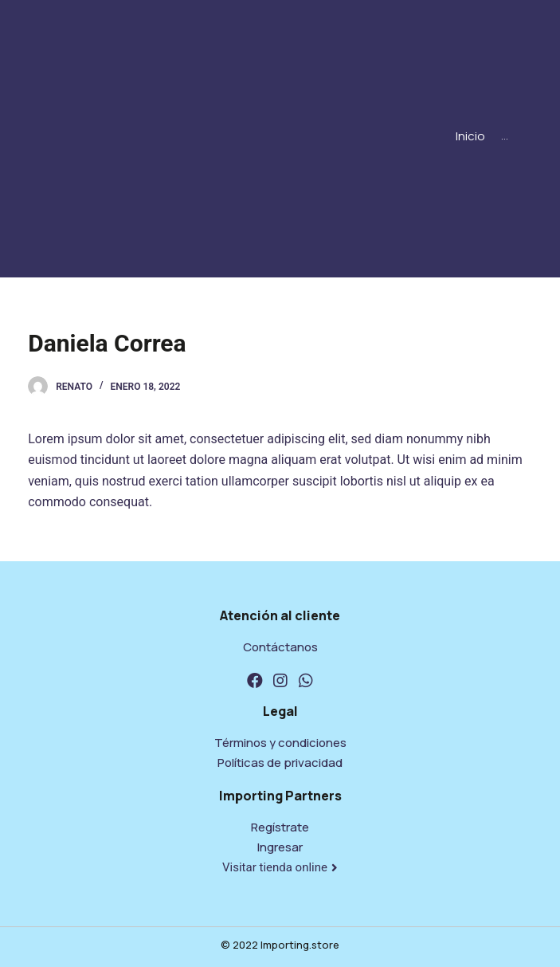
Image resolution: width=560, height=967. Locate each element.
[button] (280, 868)
